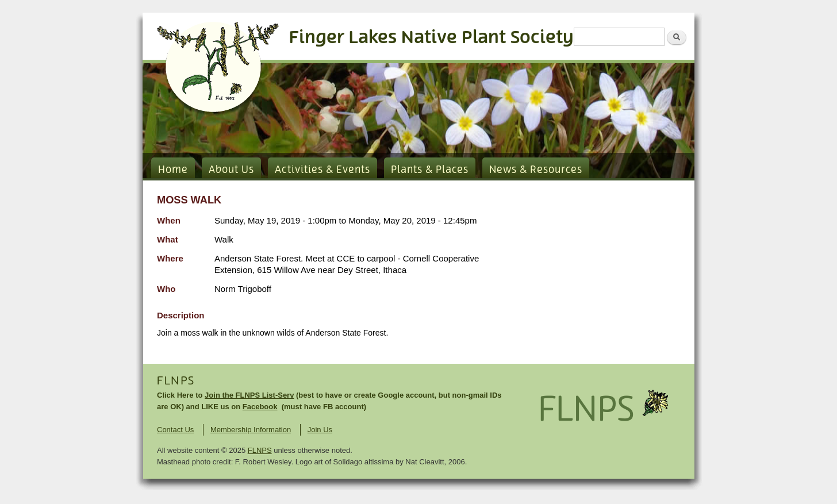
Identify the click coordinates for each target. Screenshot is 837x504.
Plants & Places (430, 170)
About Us (231, 170)
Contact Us (175, 430)
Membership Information (251, 430)
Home (173, 170)
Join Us (320, 430)
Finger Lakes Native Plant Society (431, 38)
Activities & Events (322, 170)
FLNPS (176, 381)
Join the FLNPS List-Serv (249, 395)
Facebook (260, 407)
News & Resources (536, 170)
